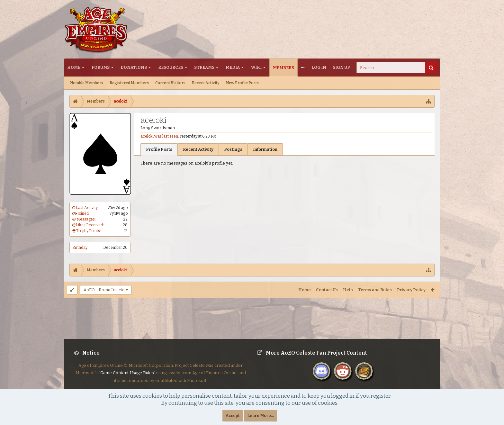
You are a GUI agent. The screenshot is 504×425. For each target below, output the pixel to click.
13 (126, 231)
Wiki (256, 67)
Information (265, 149)
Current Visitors (170, 83)
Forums (101, 67)
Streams (204, 67)
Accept (233, 416)
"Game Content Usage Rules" (127, 378)
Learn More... (261, 416)
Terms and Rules (375, 290)
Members (283, 68)
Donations (134, 67)
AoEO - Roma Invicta (104, 290)
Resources (171, 67)
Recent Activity (206, 83)
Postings (233, 149)
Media (233, 67)
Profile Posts (159, 149)
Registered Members (129, 83)
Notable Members (87, 83)
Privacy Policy (411, 290)
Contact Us (327, 290)
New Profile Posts (242, 83)
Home (74, 67)
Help (348, 290)
